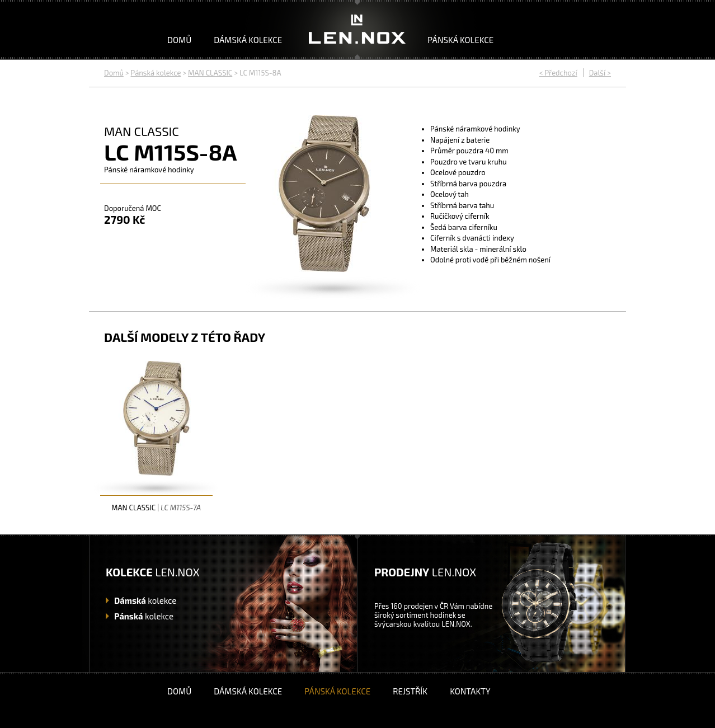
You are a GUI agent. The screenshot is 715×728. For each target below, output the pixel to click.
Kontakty (470, 691)
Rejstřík (410, 691)
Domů (179, 40)
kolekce (145, 600)
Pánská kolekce (460, 40)
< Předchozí (558, 73)
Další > (600, 73)
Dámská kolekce (248, 40)
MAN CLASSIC (210, 73)
